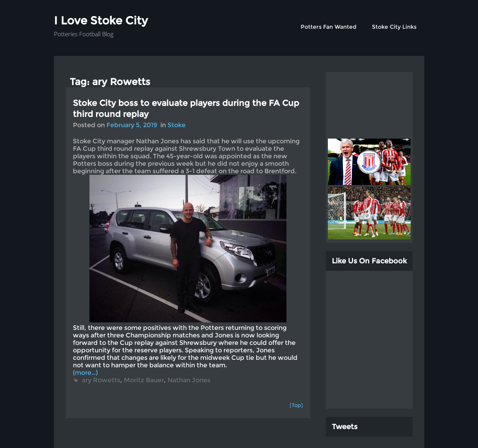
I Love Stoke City (101, 20)
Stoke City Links (394, 27)
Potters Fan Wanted (328, 27)
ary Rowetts (101, 380)
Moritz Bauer (144, 380)
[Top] (296, 405)
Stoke (177, 125)
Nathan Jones (189, 380)
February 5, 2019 (132, 125)
